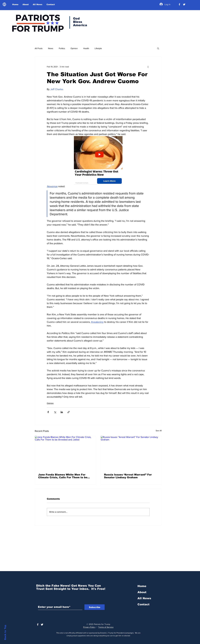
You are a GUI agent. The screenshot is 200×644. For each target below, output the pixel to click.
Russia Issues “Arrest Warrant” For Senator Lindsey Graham (128, 476)
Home (142, 586)
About (142, 592)
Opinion (74, 48)
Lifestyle (98, 48)
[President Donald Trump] (179, 4)
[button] (158, 48)
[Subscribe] (95, 607)
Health (86, 48)
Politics (62, 48)
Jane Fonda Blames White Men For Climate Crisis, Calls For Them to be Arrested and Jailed (63, 476)
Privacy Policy (89, 627)
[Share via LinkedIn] (62, 412)
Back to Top (5, 632)
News (51, 48)
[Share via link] (69, 412)
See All (159, 431)
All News (144, 598)
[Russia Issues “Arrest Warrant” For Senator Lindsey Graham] (131, 453)
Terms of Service (106, 627)
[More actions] (148, 67)
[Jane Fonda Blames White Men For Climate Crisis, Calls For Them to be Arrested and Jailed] (65, 453)
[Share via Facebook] (48, 412)
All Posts (39, 48)
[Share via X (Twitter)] (55, 412)
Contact (143, 604)
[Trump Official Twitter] (184, 4)
